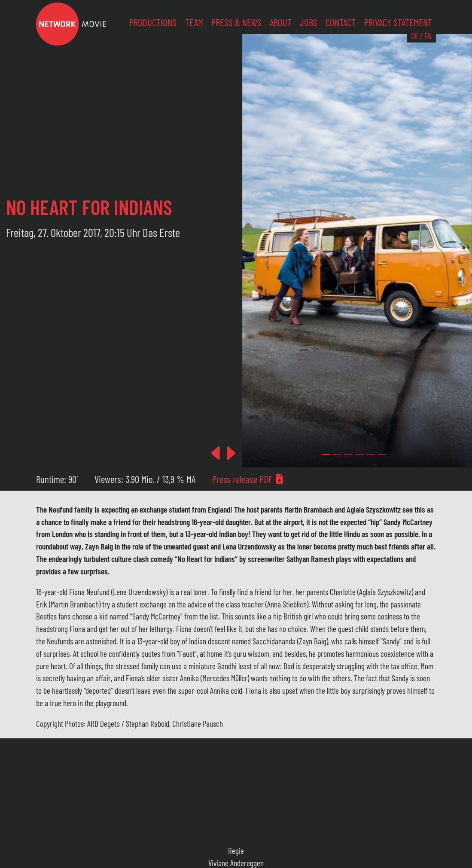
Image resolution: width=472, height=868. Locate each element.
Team (194, 22)
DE (415, 36)
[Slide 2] (348, 454)
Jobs (309, 22)
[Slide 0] (326, 454)
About (281, 22)
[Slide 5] (382, 454)
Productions (153, 22)
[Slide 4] (371, 454)
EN (428, 36)
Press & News (236, 22)
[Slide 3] (359, 454)
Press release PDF (248, 479)
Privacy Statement (398, 22)
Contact (341, 22)
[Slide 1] (337, 454)
